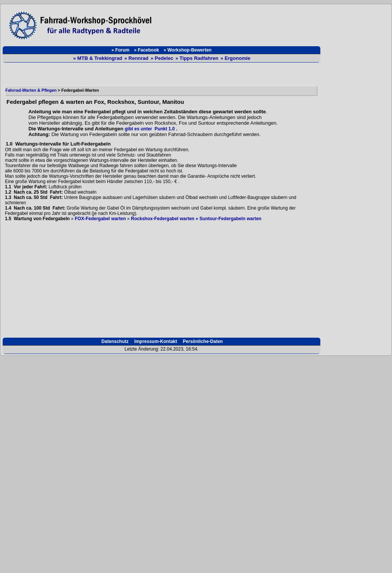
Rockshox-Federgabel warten (162, 219)
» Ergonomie (236, 58)
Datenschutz (114, 341)
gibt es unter (138, 129)
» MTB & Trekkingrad (98, 58)
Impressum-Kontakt (155, 341)
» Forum (120, 50)
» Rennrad (137, 58)
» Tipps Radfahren (198, 58)
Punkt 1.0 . (165, 129)
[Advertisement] (240, 23)
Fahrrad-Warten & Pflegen (31, 90)
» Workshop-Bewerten (187, 50)
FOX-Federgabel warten (100, 219)
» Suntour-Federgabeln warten (228, 219)
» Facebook (146, 50)
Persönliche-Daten (202, 341)
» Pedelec (163, 58)
